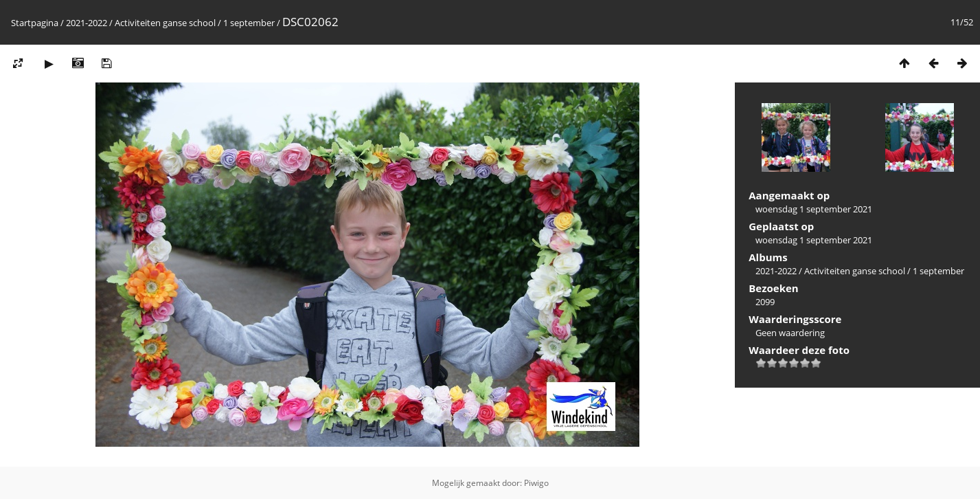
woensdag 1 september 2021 (814, 209)
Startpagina (35, 23)
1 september (249, 23)
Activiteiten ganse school (165, 23)
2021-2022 (87, 23)
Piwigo (536, 483)
